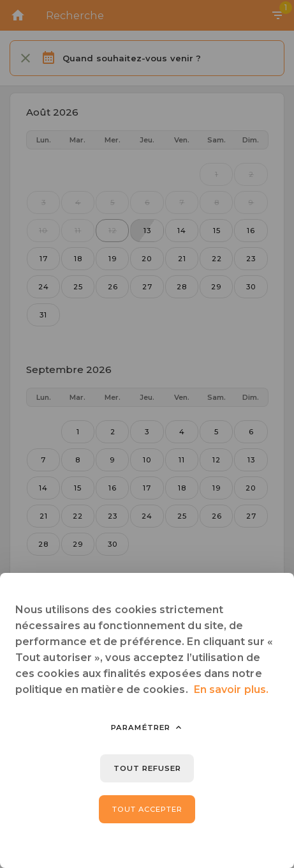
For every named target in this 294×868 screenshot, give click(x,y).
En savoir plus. (231, 689)
